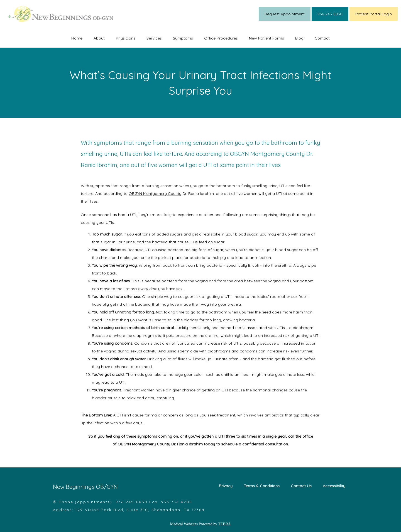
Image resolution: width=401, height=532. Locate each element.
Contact (322, 38)
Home (77, 38)
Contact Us (301, 486)
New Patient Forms (266, 38)
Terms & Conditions (262, 486)
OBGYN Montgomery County (155, 193)
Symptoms (183, 38)
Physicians (126, 38)
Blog (299, 38)
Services (154, 38)
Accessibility (334, 486)
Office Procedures (221, 38)
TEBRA (224, 524)
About (99, 38)
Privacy (226, 486)
